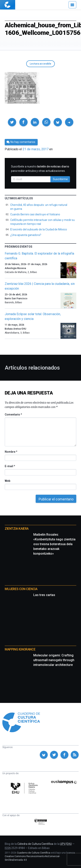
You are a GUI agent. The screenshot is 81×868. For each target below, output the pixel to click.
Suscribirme (60, 179)
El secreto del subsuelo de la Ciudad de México (39, 229)
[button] (12, 122)
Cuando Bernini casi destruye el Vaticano (35, 214)
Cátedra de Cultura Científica (35, 844)
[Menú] (72, 5)
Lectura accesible (40, 64)
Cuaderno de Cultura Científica (34, 853)
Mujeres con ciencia (21, 589)
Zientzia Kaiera (17, 529)
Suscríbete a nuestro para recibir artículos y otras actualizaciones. (40, 169)
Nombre (11, 452)
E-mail (10, 466)
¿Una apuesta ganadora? (26, 235)
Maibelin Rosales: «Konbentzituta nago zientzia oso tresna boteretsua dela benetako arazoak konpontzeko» (54, 544)
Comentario (13, 415)
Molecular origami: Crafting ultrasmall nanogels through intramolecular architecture (54, 660)
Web (7, 481)
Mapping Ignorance (20, 649)
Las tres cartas (44, 595)
